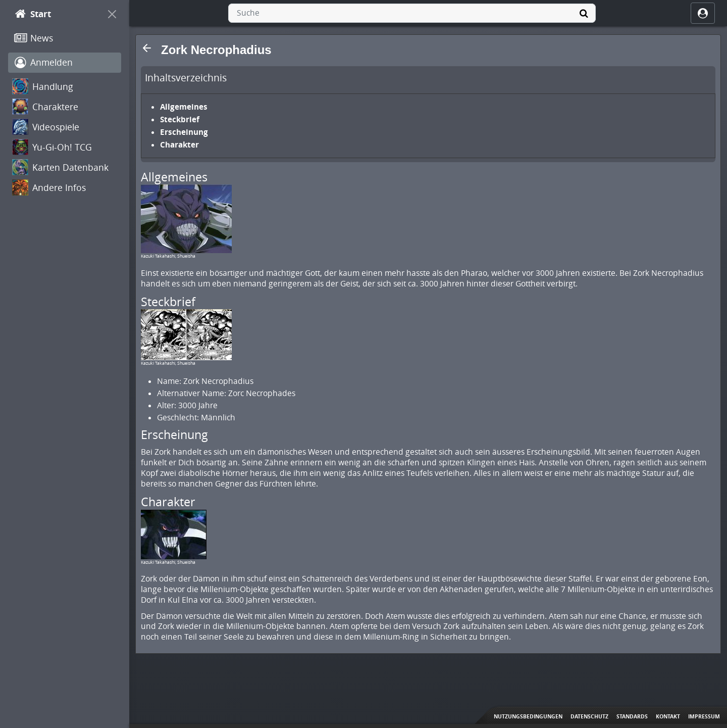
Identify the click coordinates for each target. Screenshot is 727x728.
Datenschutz (589, 716)
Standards (632, 716)
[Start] (56, 14)
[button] (147, 48)
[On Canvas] (112, 14)
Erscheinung (184, 132)
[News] (65, 38)
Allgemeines (184, 107)
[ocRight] (703, 13)
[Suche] (584, 13)
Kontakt (668, 716)
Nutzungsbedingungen (528, 716)
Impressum (704, 716)
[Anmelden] (65, 63)
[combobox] (412, 13)
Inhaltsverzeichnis (186, 78)
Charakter (179, 144)
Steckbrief (180, 119)
